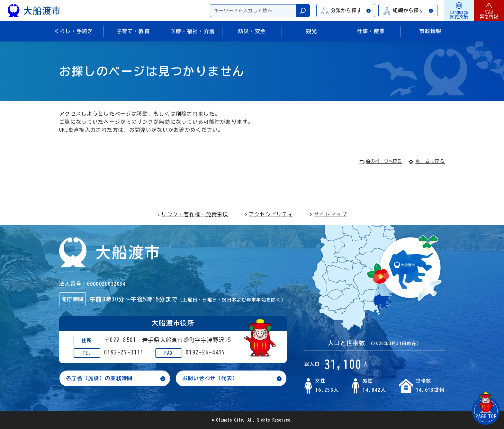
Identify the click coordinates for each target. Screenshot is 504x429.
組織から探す (408, 11)
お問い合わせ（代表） (210, 378)
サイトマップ (328, 214)
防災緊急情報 (489, 11)
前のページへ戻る (380, 162)
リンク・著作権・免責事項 (192, 214)
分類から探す (346, 11)
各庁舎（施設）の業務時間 (99, 378)
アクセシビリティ (269, 214)
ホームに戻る (427, 161)
